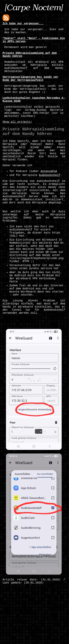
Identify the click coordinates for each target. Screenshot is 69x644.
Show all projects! (17, 138)
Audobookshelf (50, 200)
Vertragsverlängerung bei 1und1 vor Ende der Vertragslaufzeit (30, 88)
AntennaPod (49, 196)
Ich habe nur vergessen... (23, 24)
